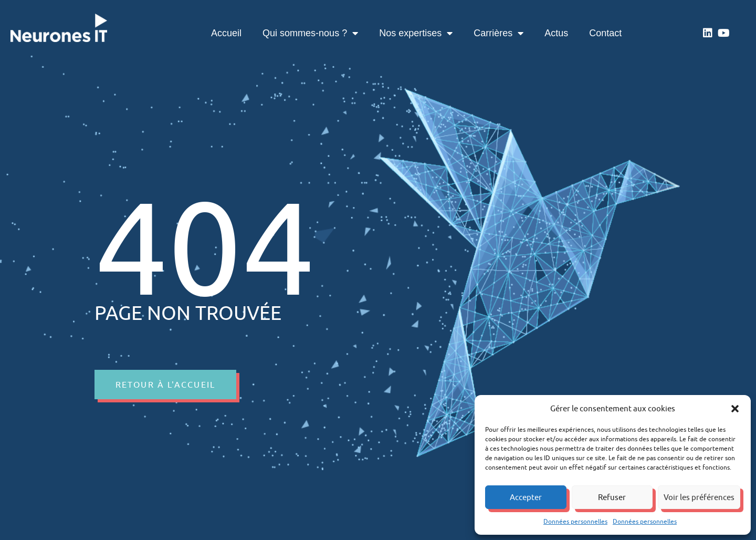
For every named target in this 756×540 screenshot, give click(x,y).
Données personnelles (575, 521)
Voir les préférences (699, 497)
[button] (735, 409)
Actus (556, 33)
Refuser (612, 497)
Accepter (526, 497)
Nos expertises (416, 33)
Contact (605, 33)
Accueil (226, 33)
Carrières (498, 33)
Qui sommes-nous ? (310, 33)
